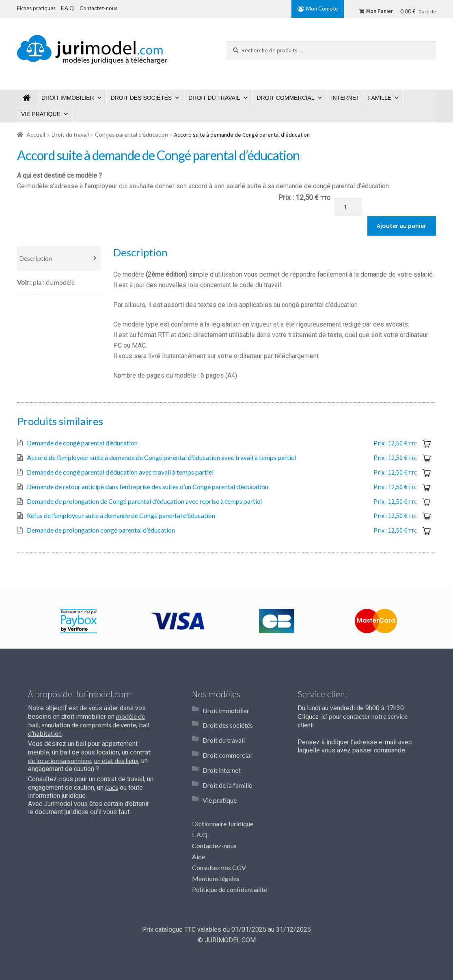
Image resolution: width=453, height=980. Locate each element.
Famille (380, 98)
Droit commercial (286, 98)
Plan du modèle (54, 282)
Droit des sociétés (141, 98)
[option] (79, 621)
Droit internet (222, 753)
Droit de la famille (227, 764)
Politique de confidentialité (230, 863)
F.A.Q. (200, 809)
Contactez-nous (214, 820)
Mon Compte (322, 9)
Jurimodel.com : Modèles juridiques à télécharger (27, 98)
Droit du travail (214, 98)
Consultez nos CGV (219, 841)
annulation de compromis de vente (89, 725)
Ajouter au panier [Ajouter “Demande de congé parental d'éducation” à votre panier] (428, 443)
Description (36, 258)
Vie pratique (41, 114)
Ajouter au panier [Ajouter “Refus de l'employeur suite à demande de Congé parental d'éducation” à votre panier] (428, 516)
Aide (198, 831)
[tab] (59, 259)
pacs (112, 787)
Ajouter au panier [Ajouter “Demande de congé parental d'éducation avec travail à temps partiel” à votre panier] (428, 473)
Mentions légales (216, 852)
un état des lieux (116, 760)
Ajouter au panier (401, 226)
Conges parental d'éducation (132, 134)
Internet (345, 98)
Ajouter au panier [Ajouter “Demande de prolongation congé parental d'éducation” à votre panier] (428, 531)
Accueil (36, 134)
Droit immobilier (68, 98)
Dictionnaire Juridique (223, 798)
